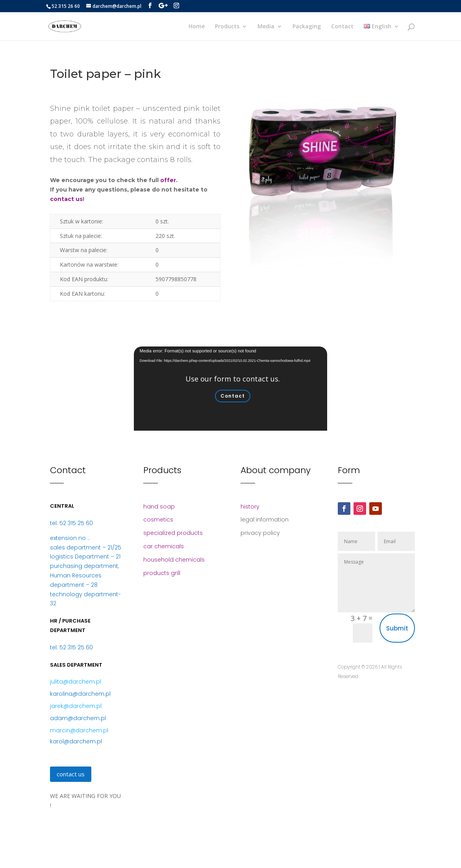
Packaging (307, 27)
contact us (66, 199)
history (250, 507)
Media (266, 27)
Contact (342, 27)
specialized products (173, 533)
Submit (397, 628)
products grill (162, 573)
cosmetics (158, 520)
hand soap (159, 507)
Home (197, 27)
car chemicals (164, 546)
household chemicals (174, 560)
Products (227, 27)
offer (168, 180)
